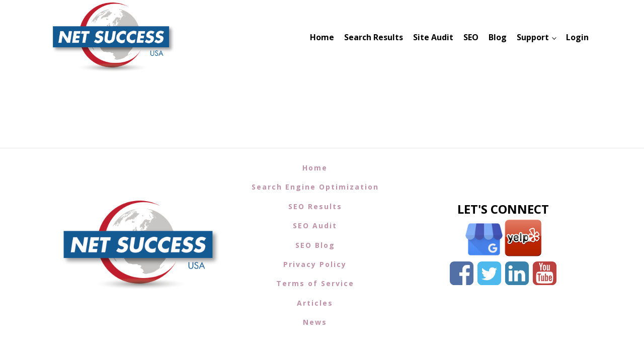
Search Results (374, 37)
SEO (471, 37)
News (315, 322)
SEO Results (315, 206)
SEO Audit (315, 225)
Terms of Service (315, 283)
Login (577, 37)
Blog (498, 37)
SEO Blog (315, 245)
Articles (315, 303)
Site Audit (433, 37)
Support (533, 37)
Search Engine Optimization (315, 187)
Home (322, 37)
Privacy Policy (315, 264)
